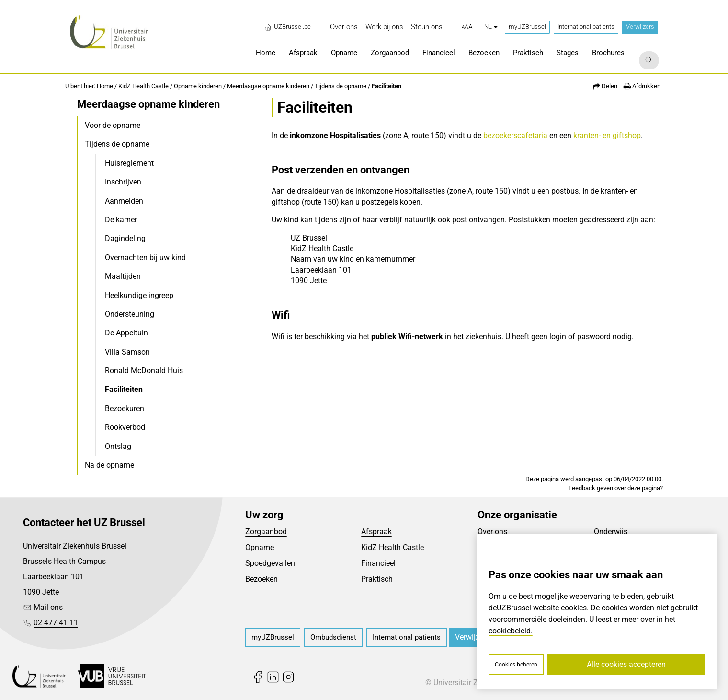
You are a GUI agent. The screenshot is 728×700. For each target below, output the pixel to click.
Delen (609, 86)
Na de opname (109, 465)
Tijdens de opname (341, 86)
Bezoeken (262, 579)
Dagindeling (125, 238)
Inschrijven (123, 182)
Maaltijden (123, 276)
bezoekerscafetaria (515, 135)
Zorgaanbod (266, 532)
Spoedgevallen (270, 563)
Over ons (492, 532)
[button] (467, 27)
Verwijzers (640, 27)
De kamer (121, 220)
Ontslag (118, 446)
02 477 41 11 (56, 623)
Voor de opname (113, 125)
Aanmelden (124, 201)
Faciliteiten (387, 86)
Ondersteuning (130, 314)
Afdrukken (646, 86)
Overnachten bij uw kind (145, 258)
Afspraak (376, 532)
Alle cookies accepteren (626, 664)
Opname (260, 547)
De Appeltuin (126, 333)
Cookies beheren (516, 665)
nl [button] (491, 27)
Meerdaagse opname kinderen (268, 86)
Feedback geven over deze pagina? (616, 488)
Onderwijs (611, 532)
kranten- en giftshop (607, 135)
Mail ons (48, 607)
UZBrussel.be (288, 27)
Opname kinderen (198, 86)
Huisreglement (129, 163)
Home (105, 86)
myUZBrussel (527, 27)
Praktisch (377, 579)
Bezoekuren (125, 408)
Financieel (378, 563)
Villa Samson (127, 352)
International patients (586, 27)
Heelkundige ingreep (139, 295)
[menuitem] (344, 27)
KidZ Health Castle (143, 86)
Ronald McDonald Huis (144, 371)
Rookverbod (125, 427)
